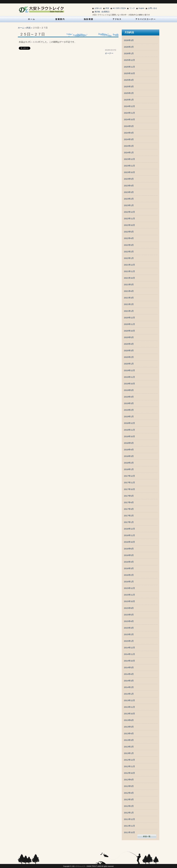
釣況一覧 (147, 836)
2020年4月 (129, 344)
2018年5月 (129, 443)
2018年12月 (129, 423)
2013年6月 (129, 720)
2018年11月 (129, 430)
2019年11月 (129, 377)
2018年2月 (129, 463)
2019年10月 (129, 384)
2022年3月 (129, 245)
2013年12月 (129, 700)
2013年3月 (129, 740)
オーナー (109, 53)
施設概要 (89, 19)
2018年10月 (129, 436)
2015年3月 (129, 628)
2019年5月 (129, 390)
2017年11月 (129, 483)
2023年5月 (129, 179)
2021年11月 (129, 271)
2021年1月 (129, 311)
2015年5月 (129, 615)
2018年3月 (129, 456)
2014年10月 (129, 661)
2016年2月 (129, 575)
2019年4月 (129, 397)
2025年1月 (129, 100)
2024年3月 (129, 139)
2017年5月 (129, 496)
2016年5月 (129, 555)
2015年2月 (129, 634)
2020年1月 (129, 364)
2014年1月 (129, 694)
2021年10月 (129, 278)
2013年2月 (129, 747)
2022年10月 (129, 225)
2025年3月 (129, 87)
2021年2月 (129, 304)
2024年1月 (129, 153)
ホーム (21, 28)
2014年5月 (129, 668)
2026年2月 (129, 47)
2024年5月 (129, 126)
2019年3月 (129, 403)
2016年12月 (129, 529)
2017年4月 (129, 502)
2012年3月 (129, 800)
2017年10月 (129, 489)
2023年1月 (129, 205)
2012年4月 (129, 793)
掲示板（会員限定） (103, 12)
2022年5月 (129, 232)
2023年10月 (129, 172)
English (141, 8)
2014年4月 (129, 674)
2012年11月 (129, 766)
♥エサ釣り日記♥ (119, 8)
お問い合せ (153, 8)
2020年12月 (129, 318)
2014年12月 (129, 648)
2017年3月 (129, 509)
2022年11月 (129, 219)
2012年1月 (129, 813)
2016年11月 (129, 535)
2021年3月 (129, 298)
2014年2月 (129, 687)
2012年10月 (129, 773)
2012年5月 (129, 786)
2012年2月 (129, 806)
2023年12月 (129, 159)
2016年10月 (129, 542)
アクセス (117, 19)
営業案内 (60, 19)
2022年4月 (129, 238)
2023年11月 (129, 166)
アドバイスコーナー (146, 19)
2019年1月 (129, 417)
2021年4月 (129, 291)
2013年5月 (129, 727)
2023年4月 (129, 186)
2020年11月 (129, 324)
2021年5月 (129, 285)
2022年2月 (129, 252)
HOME (32, 19)
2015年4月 (129, 621)
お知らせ (98, 8)
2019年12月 (129, 370)
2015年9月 (129, 608)
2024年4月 (129, 133)
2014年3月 (129, 681)
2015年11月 (129, 595)
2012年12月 (129, 760)
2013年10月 (129, 714)
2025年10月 (129, 73)
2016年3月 (129, 568)
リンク (132, 8)
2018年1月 (129, 469)
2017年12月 (129, 476)
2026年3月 (129, 40)
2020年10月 (129, 331)
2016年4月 (129, 562)
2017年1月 (129, 522)
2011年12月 (129, 819)
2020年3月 (129, 351)
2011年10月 (129, 832)
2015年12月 (129, 588)
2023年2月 (129, 199)
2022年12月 (129, 212)
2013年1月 (129, 753)
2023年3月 (129, 192)
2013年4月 (129, 734)
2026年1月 (129, 54)
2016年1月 (129, 582)
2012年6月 (129, 780)
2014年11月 (129, 654)
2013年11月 (129, 707)
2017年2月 (129, 516)
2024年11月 (129, 113)
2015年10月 (129, 601)
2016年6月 (129, 549)
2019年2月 (129, 410)
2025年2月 (129, 93)
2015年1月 (129, 641)
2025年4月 (129, 80)
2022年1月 (129, 258)
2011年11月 (129, 826)
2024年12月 (129, 106)
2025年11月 (129, 67)
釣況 (107, 8)
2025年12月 (129, 60)
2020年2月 (129, 357)
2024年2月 (129, 146)
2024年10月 (129, 119)
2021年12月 (129, 265)
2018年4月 (129, 450)
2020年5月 (129, 337)
